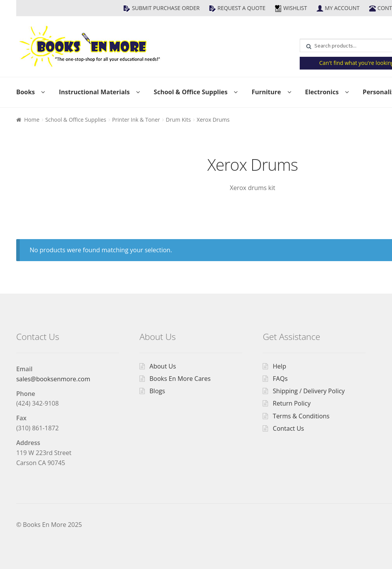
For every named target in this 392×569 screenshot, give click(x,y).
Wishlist (295, 8)
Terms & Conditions (301, 416)
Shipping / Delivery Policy (309, 391)
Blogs (157, 391)
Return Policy (292, 403)
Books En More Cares (180, 379)
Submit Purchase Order (166, 8)
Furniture (266, 92)
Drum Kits (178, 120)
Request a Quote (241, 8)
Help (279, 366)
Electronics (322, 92)
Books (25, 92)
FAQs (280, 379)
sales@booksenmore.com (53, 379)
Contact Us (288, 428)
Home (32, 120)
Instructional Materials (94, 92)
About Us (163, 366)
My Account (342, 8)
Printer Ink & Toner (136, 120)
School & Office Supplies (191, 92)
